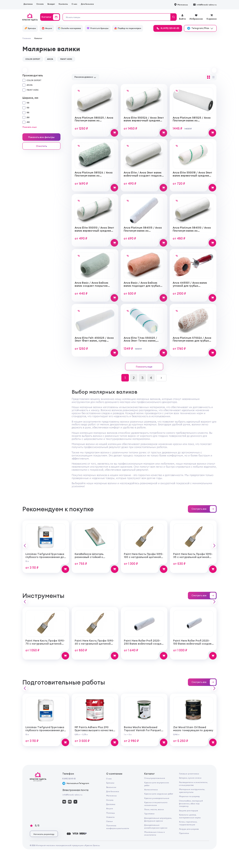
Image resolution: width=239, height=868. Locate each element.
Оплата (40, 4)
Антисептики (151, 789)
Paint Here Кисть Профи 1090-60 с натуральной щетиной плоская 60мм (94, 644)
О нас (74, 4)
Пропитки (184, 833)
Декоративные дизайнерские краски (156, 826)
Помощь (111, 813)
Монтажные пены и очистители (155, 833)
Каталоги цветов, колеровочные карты (190, 816)
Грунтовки (149, 813)
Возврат (51, 4)
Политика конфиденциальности (118, 827)
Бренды (110, 783)
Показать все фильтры (41, 137)
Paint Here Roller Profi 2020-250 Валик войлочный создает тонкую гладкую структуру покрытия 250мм (144, 645)
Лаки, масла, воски (154, 809)
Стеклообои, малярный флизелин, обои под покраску (191, 803)
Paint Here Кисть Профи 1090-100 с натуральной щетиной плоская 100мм (144, 557)
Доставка (28, 4)
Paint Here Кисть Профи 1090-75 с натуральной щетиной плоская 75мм (45, 644)
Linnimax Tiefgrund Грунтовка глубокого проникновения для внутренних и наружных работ (46, 557)
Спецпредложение (155, 778)
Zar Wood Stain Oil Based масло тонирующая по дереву (193, 729)
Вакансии (111, 787)
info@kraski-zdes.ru (72, 795)
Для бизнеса (87, 4)
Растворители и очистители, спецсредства (193, 784)
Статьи (109, 821)
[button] (25, 70)
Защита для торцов (188, 810)
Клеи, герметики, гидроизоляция (188, 823)
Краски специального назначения (156, 804)
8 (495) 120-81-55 (69, 778)
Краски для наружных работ (159, 794)
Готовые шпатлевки (189, 774)
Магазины (111, 796)
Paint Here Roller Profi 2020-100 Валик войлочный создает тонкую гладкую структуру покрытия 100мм (193, 645)
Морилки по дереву (189, 796)
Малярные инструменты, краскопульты (192, 791)
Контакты (63, 4)
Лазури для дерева (189, 829)
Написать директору (44, 834)
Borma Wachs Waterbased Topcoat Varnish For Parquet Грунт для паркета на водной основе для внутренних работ (144, 732)
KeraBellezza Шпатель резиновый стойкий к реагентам (89, 557)
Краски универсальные (157, 798)
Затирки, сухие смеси (190, 778)
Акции (110, 808)
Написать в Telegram (76, 783)
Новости (110, 817)
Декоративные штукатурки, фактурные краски (158, 819)
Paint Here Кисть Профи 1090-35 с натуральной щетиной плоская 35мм (193, 557)
